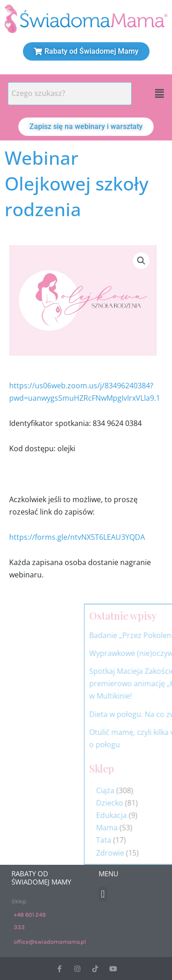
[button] (160, 94)
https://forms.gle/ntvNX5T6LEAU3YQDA (77, 537)
